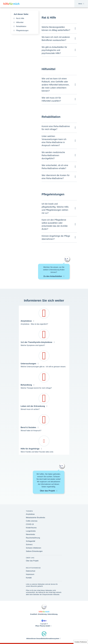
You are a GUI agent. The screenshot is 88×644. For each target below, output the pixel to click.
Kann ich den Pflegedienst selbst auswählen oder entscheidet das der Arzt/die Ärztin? (55, 224)
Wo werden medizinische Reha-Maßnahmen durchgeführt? (53, 155)
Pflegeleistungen (22, 30)
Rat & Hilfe (20, 18)
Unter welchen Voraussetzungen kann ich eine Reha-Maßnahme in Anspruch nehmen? (54, 141)
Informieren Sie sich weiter (44, 300)
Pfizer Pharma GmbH (43, 626)
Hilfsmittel (20, 22)
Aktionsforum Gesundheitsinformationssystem (43, 639)
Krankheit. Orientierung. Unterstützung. (44, 614)
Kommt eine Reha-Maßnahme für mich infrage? (56, 128)
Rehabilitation (21, 26)
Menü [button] (81, 4)
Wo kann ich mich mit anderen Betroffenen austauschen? (56, 39)
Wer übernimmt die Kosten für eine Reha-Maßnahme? (56, 177)
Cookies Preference (81, 642)
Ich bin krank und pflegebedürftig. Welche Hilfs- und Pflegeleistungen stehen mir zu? (55, 208)
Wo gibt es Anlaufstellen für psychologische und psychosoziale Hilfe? (54, 50)
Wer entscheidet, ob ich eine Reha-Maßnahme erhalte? (55, 167)
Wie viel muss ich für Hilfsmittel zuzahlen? (51, 99)
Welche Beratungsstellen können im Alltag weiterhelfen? (56, 29)
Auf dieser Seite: (21, 14)
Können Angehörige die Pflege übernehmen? (56, 237)
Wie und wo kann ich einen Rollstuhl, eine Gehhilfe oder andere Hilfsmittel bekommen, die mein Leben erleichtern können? (56, 85)
